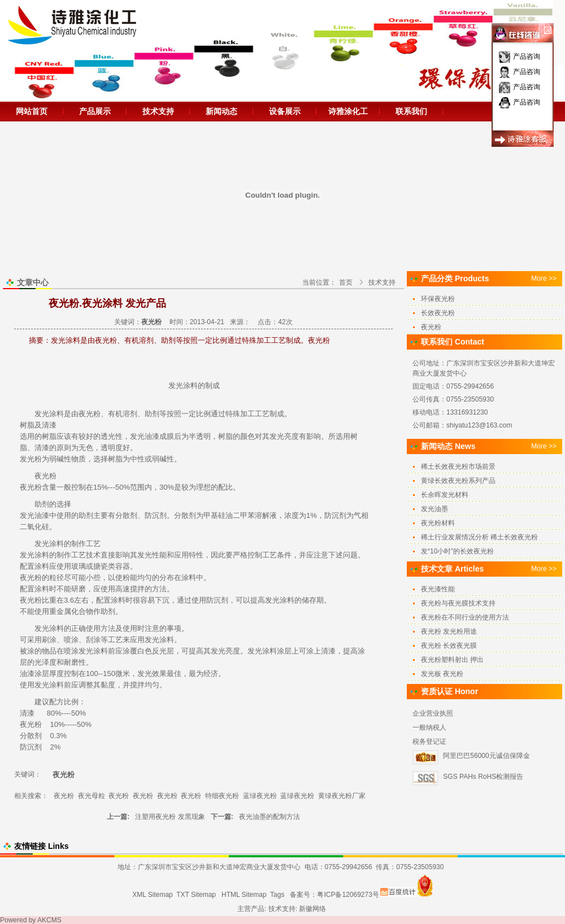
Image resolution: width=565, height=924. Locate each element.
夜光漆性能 (438, 589)
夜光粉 (90, 414)
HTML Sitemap (244, 895)
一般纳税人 (429, 727)
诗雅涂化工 (348, 111)
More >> (544, 278)
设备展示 (285, 111)
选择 (101, 459)
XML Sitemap (153, 895)
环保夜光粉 (438, 299)
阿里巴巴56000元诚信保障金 (486, 756)
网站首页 (32, 111)
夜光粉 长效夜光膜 (449, 646)
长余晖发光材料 (445, 495)
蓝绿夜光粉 (260, 796)
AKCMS (49, 920)
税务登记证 (429, 742)
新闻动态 (221, 111)
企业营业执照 (433, 713)
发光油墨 (434, 509)
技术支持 (158, 111)
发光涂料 (49, 414)
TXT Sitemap (196, 895)
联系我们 (411, 111)
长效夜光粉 (438, 313)
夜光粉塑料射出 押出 (452, 660)
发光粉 (31, 459)
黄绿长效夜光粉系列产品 (458, 481)
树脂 (27, 425)
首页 (346, 282)
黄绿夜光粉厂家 (342, 796)
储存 (309, 600)
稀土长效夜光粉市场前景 (458, 467)
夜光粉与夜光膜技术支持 (458, 603)
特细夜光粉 (222, 796)
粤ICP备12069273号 (348, 895)
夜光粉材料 (438, 523)
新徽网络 (312, 909)
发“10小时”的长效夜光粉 (457, 551)
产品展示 (95, 111)
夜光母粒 (92, 796)
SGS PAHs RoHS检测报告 (483, 777)
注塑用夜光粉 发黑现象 (170, 817)
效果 (159, 674)
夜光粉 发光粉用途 (449, 631)
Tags (277, 895)
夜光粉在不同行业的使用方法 (465, 617)
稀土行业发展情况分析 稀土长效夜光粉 (479, 537)
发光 (176, 385)
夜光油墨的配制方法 (270, 817)
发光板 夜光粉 (442, 674)
